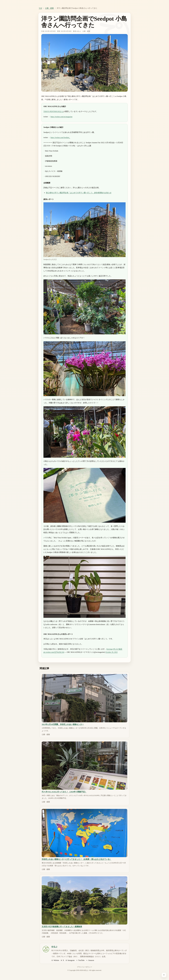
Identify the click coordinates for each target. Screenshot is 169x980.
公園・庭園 (49, 8)
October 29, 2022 (112, 652)
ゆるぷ (79, 31)
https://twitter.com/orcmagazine (61, 117)
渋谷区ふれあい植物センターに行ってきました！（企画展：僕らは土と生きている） (77, 859)
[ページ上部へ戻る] (164, 975)
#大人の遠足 (118, 649)
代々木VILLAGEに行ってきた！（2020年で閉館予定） (64, 792)
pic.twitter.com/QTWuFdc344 (54, 652)
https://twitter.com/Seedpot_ (60, 137)
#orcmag (109, 649)
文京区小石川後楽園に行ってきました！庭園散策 (62, 927)
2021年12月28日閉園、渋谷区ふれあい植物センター (63, 724)
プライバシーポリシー (84, 967)
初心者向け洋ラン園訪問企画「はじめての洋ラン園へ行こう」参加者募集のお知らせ (79, 193)
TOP (40, 8)
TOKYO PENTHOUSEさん (53, 111)
